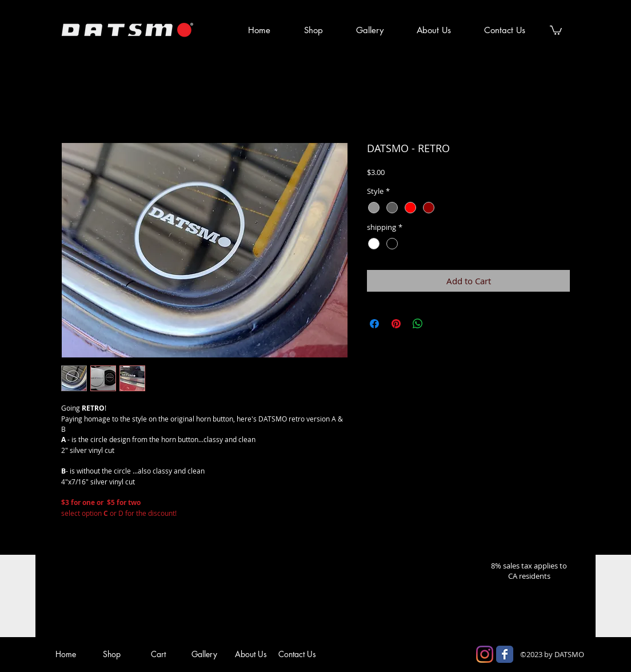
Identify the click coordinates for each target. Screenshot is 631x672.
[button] (556, 30)
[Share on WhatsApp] (418, 324)
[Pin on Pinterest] (396, 324)
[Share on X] (440, 324)
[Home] (65, 654)
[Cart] (158, 654)
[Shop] (112, 654)
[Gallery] (204, 654)
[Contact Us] (297, 654)
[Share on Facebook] (374, 324)
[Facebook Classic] (505, 654)
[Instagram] (485, 654)
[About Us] (251, 654)
